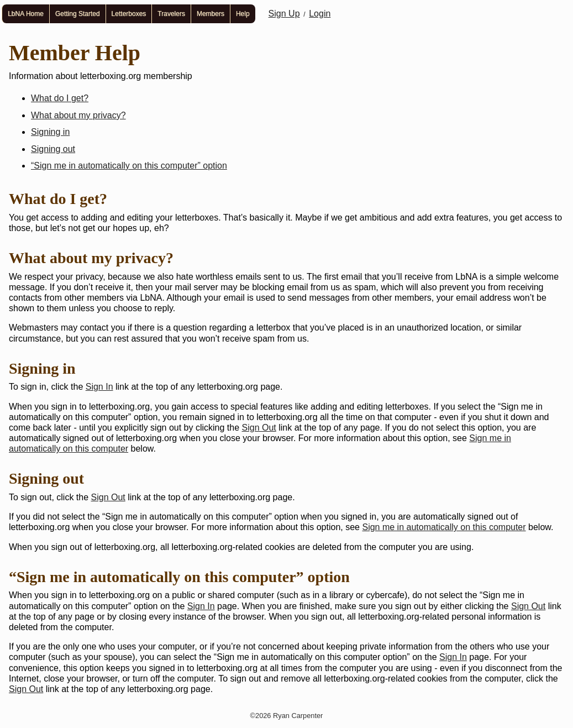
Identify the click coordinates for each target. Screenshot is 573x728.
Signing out (53, 149)
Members (211, 14)
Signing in (50, 132)
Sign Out (259, 428)
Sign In (99, 387)
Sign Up (284, 14)
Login (320, 14)
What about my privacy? (78, 115)
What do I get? (60, 98)
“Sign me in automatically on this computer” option (129, 166)
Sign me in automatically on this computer (444, 527)
